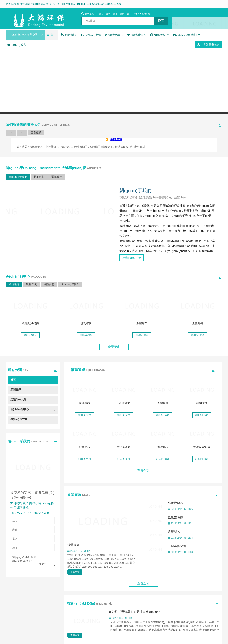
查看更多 (36, 132)
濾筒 (122, 14)
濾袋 (108, 14)
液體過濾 (14, 284)
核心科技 (39, 177)
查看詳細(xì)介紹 (132, 257)
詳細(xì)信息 (30, 335)
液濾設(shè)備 (30, 323)
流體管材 (49, 284)
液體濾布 (142, 323)
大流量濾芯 (124, 446)
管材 (129, 14)
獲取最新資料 (209, 45)
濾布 (115, 14)
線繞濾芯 (85, 402)
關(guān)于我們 (18, 177)
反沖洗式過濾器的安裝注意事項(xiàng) (135, 611)
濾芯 (101, 14)
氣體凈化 (31, 284)
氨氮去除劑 (175, 517)
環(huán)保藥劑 (142, 14)
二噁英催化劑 (177, 545)
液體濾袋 (198, 323)
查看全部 (143, 470)
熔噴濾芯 (163, 446)
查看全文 (75, 571)
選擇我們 (57, 177)
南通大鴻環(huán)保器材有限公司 (39, 18)
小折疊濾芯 (124, 402)
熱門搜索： (89, 14)
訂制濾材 (86, 323)
